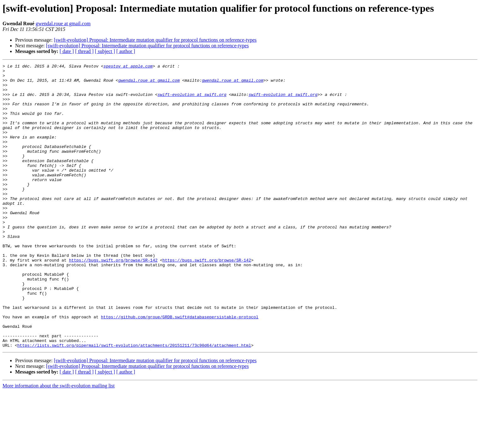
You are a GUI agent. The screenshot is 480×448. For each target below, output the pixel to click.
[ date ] (67, 51)
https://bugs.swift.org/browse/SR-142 (113, 300)
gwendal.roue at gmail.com (63, 24)
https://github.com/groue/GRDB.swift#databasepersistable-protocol (180, 368)
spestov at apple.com (128, 67)
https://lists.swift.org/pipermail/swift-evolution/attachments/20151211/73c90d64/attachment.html (134, 402)
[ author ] (126, 51)
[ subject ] (105, 51)
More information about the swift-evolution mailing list (59, 442)
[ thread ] (84, 51)
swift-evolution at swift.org (192, 101)
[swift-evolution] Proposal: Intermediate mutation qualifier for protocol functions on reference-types (155, 40)
